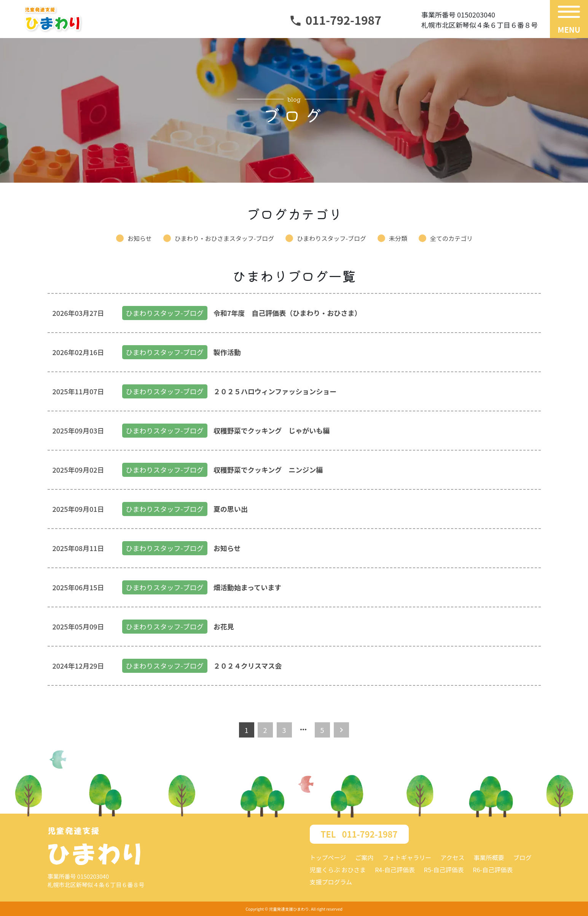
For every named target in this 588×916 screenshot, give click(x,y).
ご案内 (364, 857)
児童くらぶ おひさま (338, 870)
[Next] (341, 730)
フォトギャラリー (407, 857)
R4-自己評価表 (395, 870)
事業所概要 (489, 857)
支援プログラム (331, 882)
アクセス (452, 857)
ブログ (522, 857)
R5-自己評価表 (444, 870)
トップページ (328, 857)
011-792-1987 (335, 20)
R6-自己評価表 (493, 870)
